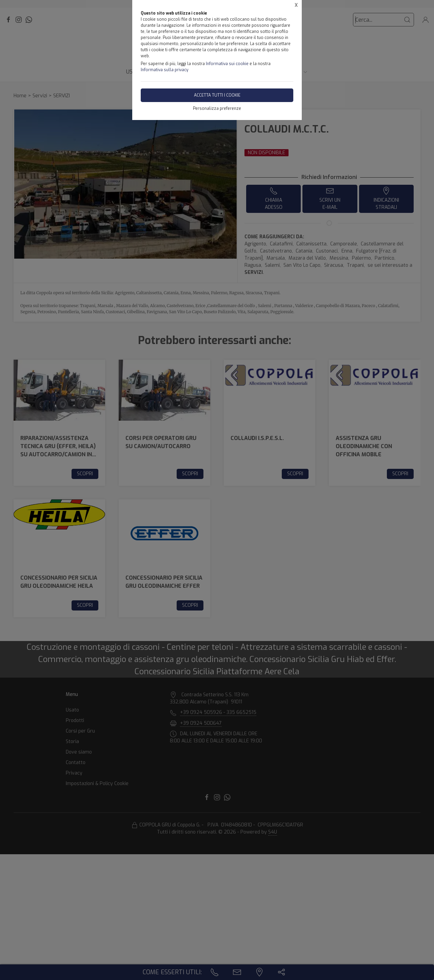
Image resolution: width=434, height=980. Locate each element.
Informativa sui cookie (227, 64)
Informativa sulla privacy (164, 70)
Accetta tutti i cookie (217, 95)
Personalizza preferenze (217, 108)
